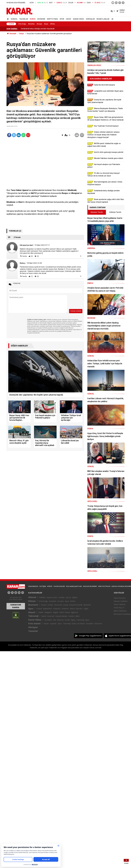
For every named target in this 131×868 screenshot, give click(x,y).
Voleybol (57, 609)
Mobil (44, 616)
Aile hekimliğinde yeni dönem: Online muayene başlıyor (42, 29)
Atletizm (65, 609)
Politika (42, 597)
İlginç (73, 620)
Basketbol (47, 609)
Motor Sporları (76, 609)
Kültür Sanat (65, 612)
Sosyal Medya (61, 616)
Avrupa (39, 24)
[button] (62, 135)
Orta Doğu (22, 24)
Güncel (14, 19)
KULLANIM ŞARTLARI (74, 586)
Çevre (68, 597)
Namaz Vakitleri (121, 601)
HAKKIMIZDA (33, 586)
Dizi (55, 620)
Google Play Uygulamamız (90, 636)
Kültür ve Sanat (78, 624)
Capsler (53, 624)
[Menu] (112, 19)
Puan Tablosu (120, 604)
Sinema (60, 620)
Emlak (50, 605)
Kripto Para (52, 19)
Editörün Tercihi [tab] (115, 212)
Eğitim (75, 597)
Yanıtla (24, 256)
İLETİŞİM (43, 586)
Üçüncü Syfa (52, 597)
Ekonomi (41, 19)
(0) (32, 256)
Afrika (53, 24)
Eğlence (74, 612)
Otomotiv (58, 605)
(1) (32, 276)
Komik (67, 620)
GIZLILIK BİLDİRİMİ (90, 586)
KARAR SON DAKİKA (16, 606)
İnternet (51, 616)
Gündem (48, 620)
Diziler (41, 612)
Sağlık (56, 612)
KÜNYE (50, 586)
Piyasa (44, 605)
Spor (62, 19)
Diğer (86, 609)
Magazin (48, 612)
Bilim (78, 616)
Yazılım (71, 616)
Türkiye (61, 597)
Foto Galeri (34, 624)
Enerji (66, 605)
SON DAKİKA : (12, 29)
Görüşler (90, 19)
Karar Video (79, 19)
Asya (46, 24)
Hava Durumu (120, 598)
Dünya (33, 19)
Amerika (31, 24)
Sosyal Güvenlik (76, 605)
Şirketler (87, 605)
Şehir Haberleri (120, 611)
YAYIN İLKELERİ (59, 586)
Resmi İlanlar (103, 19)
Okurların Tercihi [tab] (97, 212)
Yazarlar (24, 19)
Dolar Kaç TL (119, 608)
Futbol (39, 609)
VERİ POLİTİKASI (104, 586)
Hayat (69, 19)
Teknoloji (33, 616)
